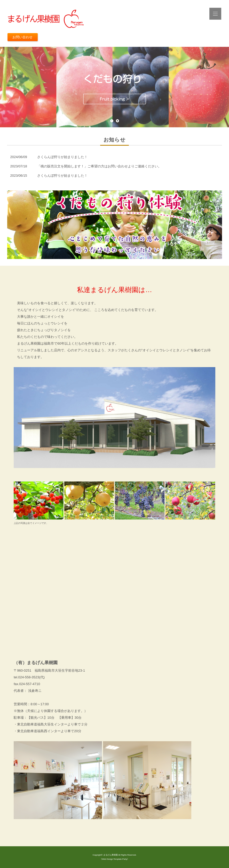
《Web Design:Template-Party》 (114, 859)
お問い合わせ (22, 37)
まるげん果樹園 (110, 855)
